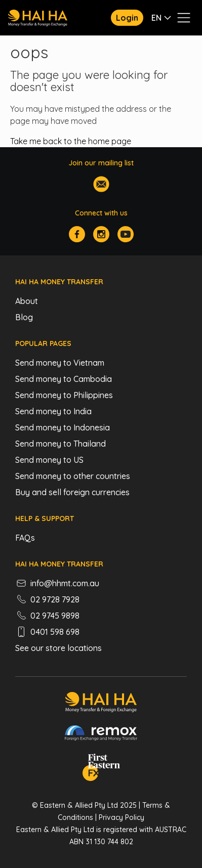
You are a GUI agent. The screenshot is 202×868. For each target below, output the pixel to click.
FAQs (25, 538)
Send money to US (49, 460)
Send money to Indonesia (63, 427)
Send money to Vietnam (60, 363)
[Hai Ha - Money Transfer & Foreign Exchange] (101, 704)
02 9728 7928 (47, 599)
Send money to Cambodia (64, 379)
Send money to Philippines (64, 395)
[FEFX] (101, 769)
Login (127, 18)
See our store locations (58, 648)
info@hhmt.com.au (57, 583)
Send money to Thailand (60, 444)
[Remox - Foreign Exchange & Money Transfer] (101, 734)
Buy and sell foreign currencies (72, 492)
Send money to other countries (73, 476)
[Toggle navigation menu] (184, 18)
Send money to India (53, 411)
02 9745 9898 (47, 616)
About (27, 301)
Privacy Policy (122, 817)
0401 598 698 (47, 632)
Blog (24, 317)
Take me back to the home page (71, 141)
